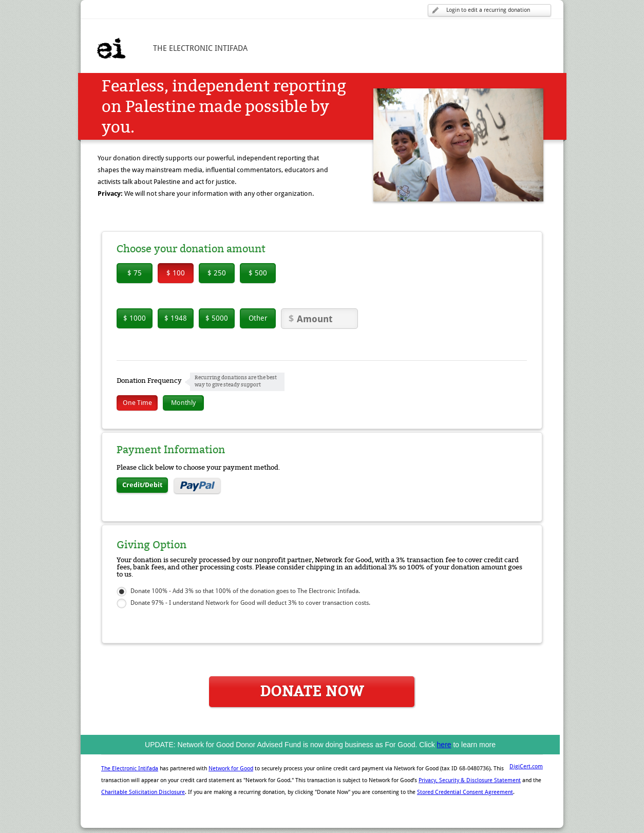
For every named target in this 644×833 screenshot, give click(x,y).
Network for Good (231, 769)
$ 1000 (135, 318)
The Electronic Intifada (130, 769)
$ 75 (135, 273)
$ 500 (258, 273)
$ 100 (176, 273)
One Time (137, 403)
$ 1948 (176, 318)
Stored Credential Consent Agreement (465, 792)
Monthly (183, 403)
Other (258, 318)
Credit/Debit (142, 485)
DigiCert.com (526, 766)
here (444, 745)
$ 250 (217, 273)
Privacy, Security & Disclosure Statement (470, 780)
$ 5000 (217, 318)
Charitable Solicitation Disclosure (143, 792)
